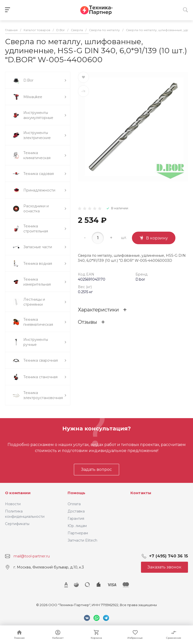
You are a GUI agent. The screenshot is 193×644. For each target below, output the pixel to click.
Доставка (76, 511)
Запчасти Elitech (82, 540)
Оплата (74, 504)
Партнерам (78, 533)
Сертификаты (17, 524)
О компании (18, 493)
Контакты (141, 493)
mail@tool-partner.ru (32, 556)
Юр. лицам (77, 526)
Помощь (76, 493)
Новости (13, 504)
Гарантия (76, 519)
